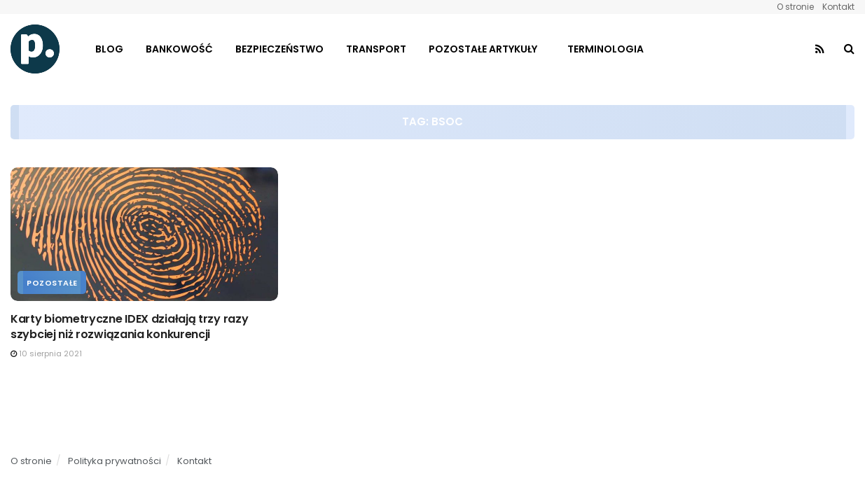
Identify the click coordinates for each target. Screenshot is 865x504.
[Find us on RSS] (820, 49)
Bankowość (179, 49)
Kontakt (838, 7)
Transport (376, 49)
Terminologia (605, 49)
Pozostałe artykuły (483, 49)
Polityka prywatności (115, 461)
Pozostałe (52, 283)
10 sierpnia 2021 (46, 353)
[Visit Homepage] (35, 49)
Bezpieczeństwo (279, 49)
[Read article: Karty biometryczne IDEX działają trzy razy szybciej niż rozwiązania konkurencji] (144, 234)
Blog (109, 49)
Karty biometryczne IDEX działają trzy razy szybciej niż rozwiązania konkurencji (129, 327)
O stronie (795, 7)
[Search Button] (849, 49)
